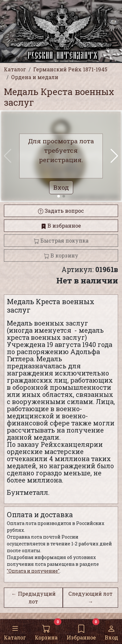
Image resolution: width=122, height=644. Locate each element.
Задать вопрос (61, 211)
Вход (111, 631)
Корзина (46, 631)
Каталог (15, 631)
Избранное (81, 631)
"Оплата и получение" (33, 571)
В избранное (61, 226)
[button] (114, 156)
